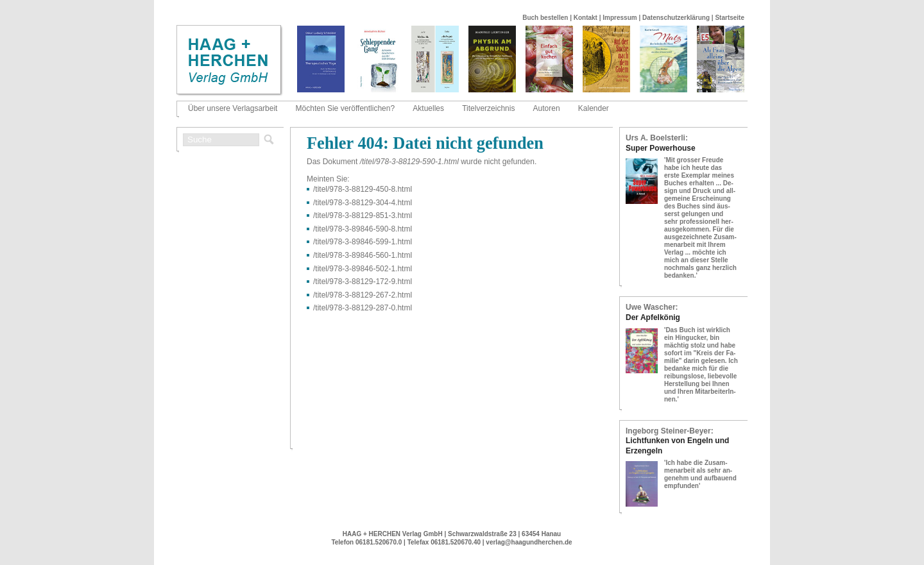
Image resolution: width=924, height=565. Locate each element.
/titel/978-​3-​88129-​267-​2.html (363, 295)
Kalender (594, 108)
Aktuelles (428, 108)
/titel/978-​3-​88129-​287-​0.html (363, 308)
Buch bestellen (545, 18)
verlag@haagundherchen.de (529, 542)
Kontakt (586, 18)
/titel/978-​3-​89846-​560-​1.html (363, 255)
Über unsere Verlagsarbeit (233, 108)
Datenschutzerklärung (676, 18)
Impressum (620, 18)
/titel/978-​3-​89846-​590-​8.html (363, 229)
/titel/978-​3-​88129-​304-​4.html (363, 203)
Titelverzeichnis (488, 108)
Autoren (547, 108)
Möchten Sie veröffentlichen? (346, 108)
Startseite (730, 18)
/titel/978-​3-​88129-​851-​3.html (363, 215)
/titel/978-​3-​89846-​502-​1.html (363, 269)
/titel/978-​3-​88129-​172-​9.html (363, 282)
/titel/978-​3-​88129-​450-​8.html (363, 189)
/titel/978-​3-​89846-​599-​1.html (363, 242)
